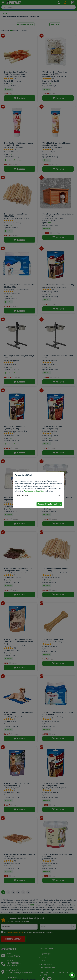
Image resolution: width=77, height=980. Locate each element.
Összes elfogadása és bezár (49, 504)
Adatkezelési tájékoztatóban (34, 491)
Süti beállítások (22, 496)
